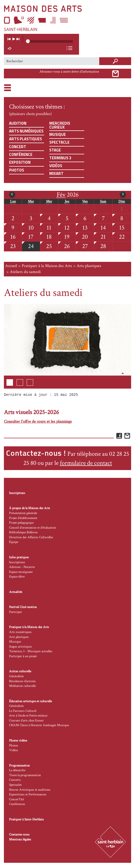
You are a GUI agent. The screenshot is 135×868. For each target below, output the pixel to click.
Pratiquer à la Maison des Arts (47, 266)
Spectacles (15, 785)
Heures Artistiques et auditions (30, 790)
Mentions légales (20, 840)
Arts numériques (26, 131)
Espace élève (17, 577)
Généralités (16, 676)
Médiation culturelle (22, 686)
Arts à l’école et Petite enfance (28, 716)
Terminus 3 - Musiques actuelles (31, 651)
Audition (18, 123)
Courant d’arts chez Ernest (26, 721)
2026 (68, 195)
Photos (17, 170)
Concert (18, 147)
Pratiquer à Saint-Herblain (26, 819)
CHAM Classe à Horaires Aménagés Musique (39, 725)
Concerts (15, 780)
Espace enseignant (21, 572)
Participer (16, 612)
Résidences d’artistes (22, 681)
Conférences (17, 804)
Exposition (20, 162)
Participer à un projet (23, 656)
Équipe (14, 542)
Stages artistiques (20, 647)
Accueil (11, 266)
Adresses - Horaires (22, 567)
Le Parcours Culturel (23, 711)
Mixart (56, 173)
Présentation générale (23, 513)
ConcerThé (16, 799)
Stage (55, 150)
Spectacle (59, 142)
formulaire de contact (86, 463)
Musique (58, 134)
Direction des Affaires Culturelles (31, 537)
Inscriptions (17, 493)
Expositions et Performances (28, 794)
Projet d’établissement (23, 518)
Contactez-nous (19, 835)
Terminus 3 (60, 158)
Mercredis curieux (60, 125)
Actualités (16, 592)
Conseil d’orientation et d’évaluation (33, 528)
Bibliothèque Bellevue (23, 532)
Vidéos (56, 166)
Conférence (21, 154)
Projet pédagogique (21, 523)
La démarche (17, 770)
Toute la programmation (25, 775)
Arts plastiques (26, 139)
